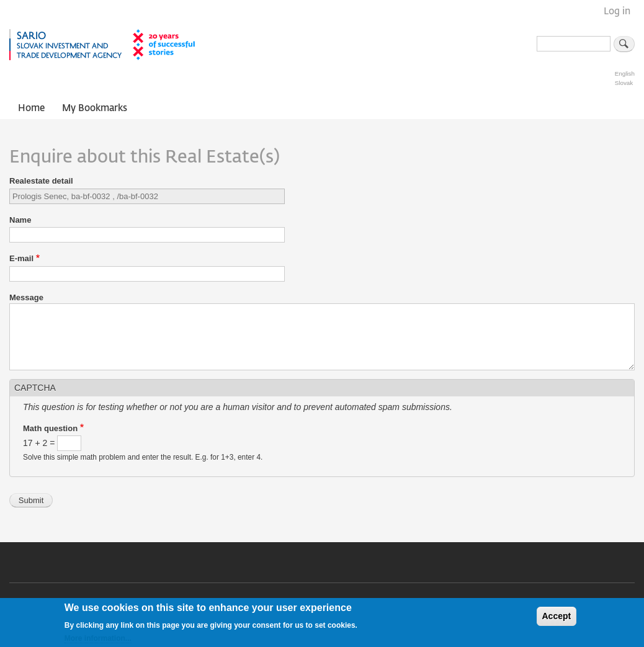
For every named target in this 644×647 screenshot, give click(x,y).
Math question (50, 428)
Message (26, 297)
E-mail (21, 258)
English (625, 74)
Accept (557, 620)
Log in (617, 11)
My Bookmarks (95, 108)
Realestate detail (41, 181)
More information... (98, 641)
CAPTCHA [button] (35, 388)
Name (20, 220)
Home (31, 108)
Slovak (624, 83)
